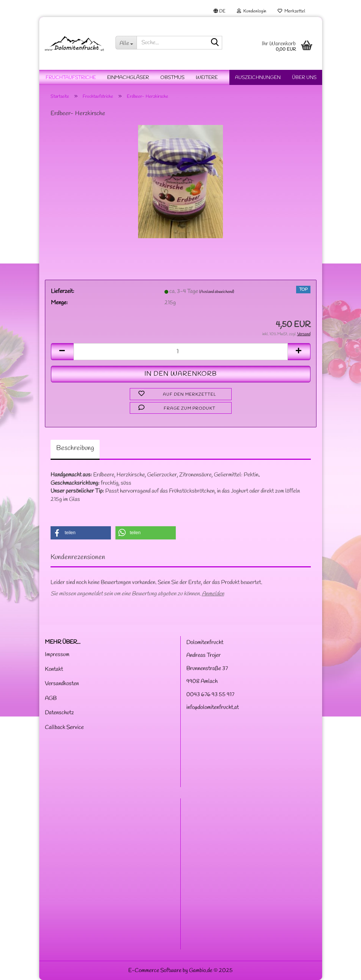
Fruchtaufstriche (71, 78)
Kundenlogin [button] (252, 11)
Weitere (207, 78)
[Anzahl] (181, 352)
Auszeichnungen (258, 78)
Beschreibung (75, 448)
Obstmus (172, 78)
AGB (51, 698)
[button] (220, 11)
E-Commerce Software (155, 971)
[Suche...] (126, 43)
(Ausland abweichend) (217, 292)
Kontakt (54, 669)
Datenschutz (59, 713)
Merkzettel (291, 11)
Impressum (57, 655)
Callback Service (64, 727)
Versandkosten (62, 684)
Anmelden (213, 594)
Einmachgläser (128, 78)
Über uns (304, 78)
